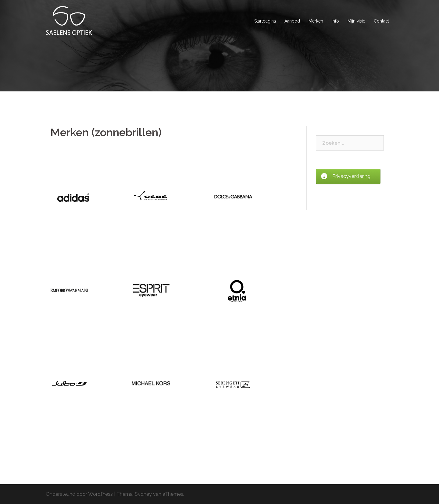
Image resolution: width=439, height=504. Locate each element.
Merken (316, 21)
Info (335, 21)
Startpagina (265, 21)
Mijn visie (356, 21)
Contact (381, 21)
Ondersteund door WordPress (79, 494)
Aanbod (292, 21)
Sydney (143, 494)
